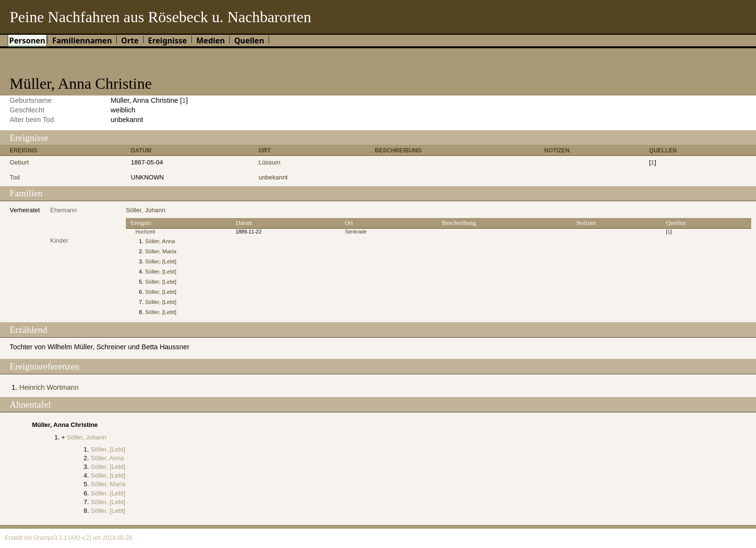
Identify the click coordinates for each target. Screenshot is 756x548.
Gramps (44, 538)
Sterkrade (356, 232)
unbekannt (273, 177)
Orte (130, 41)
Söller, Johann (146, 210)
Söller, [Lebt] (161, 261)
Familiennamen (82, 41)
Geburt (19, 162)
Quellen (249, 41)
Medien (211, 41)
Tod (15, 177)
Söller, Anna (160, 241)
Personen (27, 41)
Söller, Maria (161, 251)
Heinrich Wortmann (49, 387)
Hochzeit (145, 232)
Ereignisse (168, 41)
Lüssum (269, 162)
